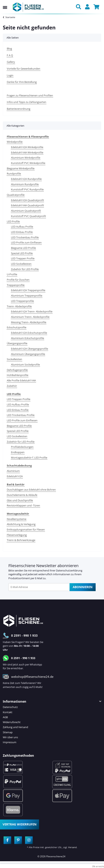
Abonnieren (83, 587)
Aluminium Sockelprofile (25, 365)
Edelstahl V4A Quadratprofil (27, 205)
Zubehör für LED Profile (25, 269)
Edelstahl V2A (15, 476)
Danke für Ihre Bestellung (22, 82)
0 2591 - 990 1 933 (24, 635)
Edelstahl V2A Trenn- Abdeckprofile (32, 311)
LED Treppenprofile (22, 301)
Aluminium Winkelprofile (26, 158)
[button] (79, 7)
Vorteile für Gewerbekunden (24, 69)
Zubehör (12, 386)
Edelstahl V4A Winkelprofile (27, 152)
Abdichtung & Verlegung (21, 524)
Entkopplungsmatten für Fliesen (26, 530)
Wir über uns (10, 737)
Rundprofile (14, 174)
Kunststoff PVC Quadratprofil (28, 216)
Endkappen (18, 452)
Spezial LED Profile (22, 253)
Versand (72, 847)
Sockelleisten (14, 359)
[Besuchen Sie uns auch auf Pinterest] (18, 840)
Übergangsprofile (17, 343)
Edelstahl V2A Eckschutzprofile (29, 333)
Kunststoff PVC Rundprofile (27, 189)
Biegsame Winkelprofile (21, 168)
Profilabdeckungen (22, 447)
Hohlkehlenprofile (18, 375)
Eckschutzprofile (17, 327)
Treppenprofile (16, 285)
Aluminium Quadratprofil (26, 211)
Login (10, 75)
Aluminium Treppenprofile (27, 296)
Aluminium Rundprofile (25, 184)
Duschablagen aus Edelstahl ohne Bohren (31, 490)
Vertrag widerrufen (20, 824)
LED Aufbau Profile (22, 227)
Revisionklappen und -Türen (23, 505)
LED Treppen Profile (23, 258)
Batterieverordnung (19, 109)
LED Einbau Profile (22, 232)
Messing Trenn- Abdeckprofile (29, 322)
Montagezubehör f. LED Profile (29, 458)
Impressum (10, 742)
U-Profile (12, 274)
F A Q (10, 55)
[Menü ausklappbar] (5, 4)
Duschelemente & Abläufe (22, 495)
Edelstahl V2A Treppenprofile (28, 290)
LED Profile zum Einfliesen (26, 242)
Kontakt (8, 712)
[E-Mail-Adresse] (39, 587)
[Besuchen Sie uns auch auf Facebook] (7, 840)
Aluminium (13, 471)
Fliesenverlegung (17, 535)
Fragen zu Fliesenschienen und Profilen (30, 95)
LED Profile (13, 221)
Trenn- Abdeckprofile (19, 306)
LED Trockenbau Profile (25, 237)
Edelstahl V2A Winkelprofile (27, 147)
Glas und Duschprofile (20, 500)
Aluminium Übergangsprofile (28, 354)
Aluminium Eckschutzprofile (27, 338)
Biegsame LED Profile (23, 248)
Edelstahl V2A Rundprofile (26, 179)
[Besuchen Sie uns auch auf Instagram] (29, 840)
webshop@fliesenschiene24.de (32, 677)
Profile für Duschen (18, 280)
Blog (9, 48)
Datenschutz (10, 707)
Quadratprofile (16, 195)
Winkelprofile (15, 142)
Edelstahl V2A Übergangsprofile (29, 349)
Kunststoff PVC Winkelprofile (28, 163)
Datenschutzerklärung (69, 570)
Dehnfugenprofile (17, 370)
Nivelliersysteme (17, 519)
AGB (5, 717)
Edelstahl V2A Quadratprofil (27, 200)
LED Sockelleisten (21, 264)
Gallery (11, 62)
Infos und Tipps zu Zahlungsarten (26, 102)
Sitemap (8, 732)
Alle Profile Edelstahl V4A (21, 380)
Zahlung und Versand (15, 727)
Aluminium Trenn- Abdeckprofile (30, 317)
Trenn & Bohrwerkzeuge (21, 540)
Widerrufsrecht (12, 722)
